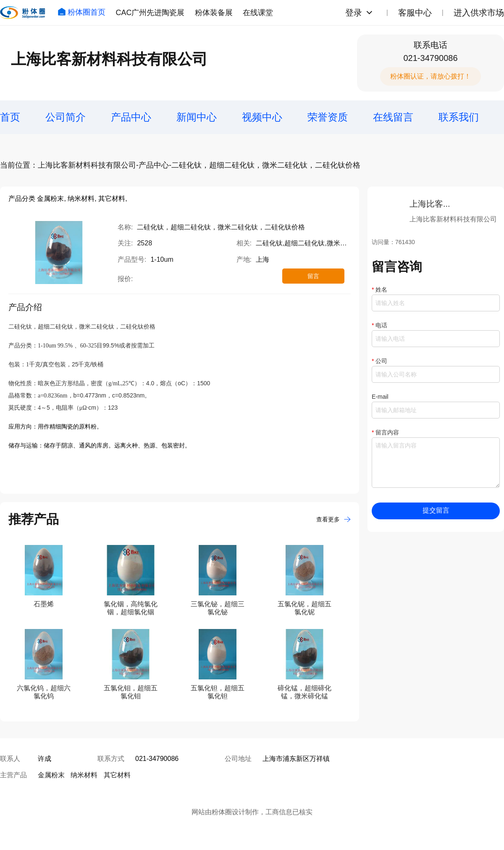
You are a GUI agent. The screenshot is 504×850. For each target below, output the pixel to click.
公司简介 (66, 117)
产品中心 (131, 117)
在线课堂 (258, 13)
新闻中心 (197, 117)
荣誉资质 (328, 117)
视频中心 (262, 117)
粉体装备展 (214, 13)
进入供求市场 (479, 13)
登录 (354, 13)
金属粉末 (51, 775)
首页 (10, 117)
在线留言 (393, 117)
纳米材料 (84, 775)
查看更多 (333, 519)
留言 (313, 276)
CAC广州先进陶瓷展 (150, 13)
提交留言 (436, 510)
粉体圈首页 (81, 12)
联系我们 (459, 117)
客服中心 (415, 13)
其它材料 (117, 775)
